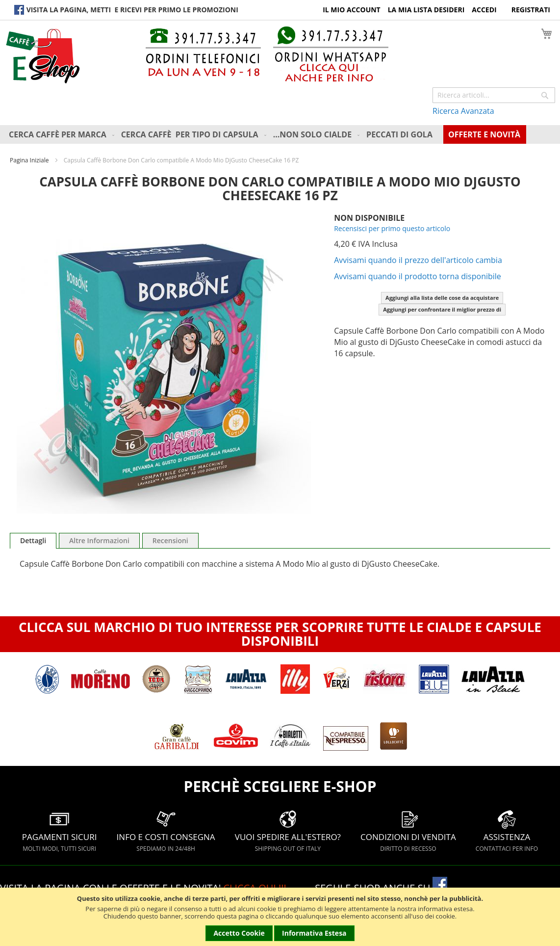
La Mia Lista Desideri (426, 10)
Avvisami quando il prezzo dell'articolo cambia (418, 260)
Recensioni (170, 540)
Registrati (531, 10)
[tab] (33, 541)
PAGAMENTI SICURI (60, 831)
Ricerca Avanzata (463, 111)
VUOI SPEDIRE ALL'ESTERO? (288, 831)
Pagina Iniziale (29, 160)
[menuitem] (63, 134)
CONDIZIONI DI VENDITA (408, 831)
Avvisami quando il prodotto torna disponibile (418, 276)
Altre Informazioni (99, 540)
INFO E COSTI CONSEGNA (166, 831)
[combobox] (494, 95)
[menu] (282, 134)
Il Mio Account (352, 10)
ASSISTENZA (507, 831)
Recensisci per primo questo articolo (392, 228)
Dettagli (33, 540)
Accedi (484, 10)
